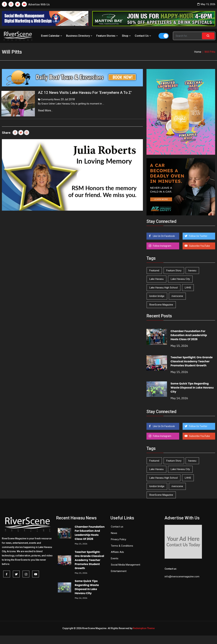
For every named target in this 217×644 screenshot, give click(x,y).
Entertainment (119, 571)
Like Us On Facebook (164, 236)
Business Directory (80, 36)
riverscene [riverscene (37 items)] (177, 296)
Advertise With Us (39, 4)
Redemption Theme (144, 628)
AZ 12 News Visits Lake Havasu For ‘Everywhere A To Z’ (85, 93)
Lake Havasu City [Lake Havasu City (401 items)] (180, 279)
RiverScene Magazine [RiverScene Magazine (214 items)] (161, 305)
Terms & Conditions (122, 546)
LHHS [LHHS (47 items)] (188, 288)
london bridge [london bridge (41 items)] (157, 296)
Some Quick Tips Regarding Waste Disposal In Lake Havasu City (192, 388)
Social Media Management (126, 565)
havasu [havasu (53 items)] (192, 271)
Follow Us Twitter (198, 236)
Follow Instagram (162, 246)
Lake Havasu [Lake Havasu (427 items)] (156, 279)
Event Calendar (52, 36)
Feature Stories (107, 36)
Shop (127, 36)
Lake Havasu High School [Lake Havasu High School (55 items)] (164, 288)
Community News (51, 99)
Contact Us (143, 36)
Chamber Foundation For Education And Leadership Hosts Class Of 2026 (189, 335)
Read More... (46, 110)
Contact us (117, 527)
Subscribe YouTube (199, 246)
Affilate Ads (117, 552)
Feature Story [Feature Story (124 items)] (174, 271)
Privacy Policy (119, 539)
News (114, 533)
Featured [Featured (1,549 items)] (154, 271)
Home (198, 52)
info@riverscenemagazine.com (182, 577)
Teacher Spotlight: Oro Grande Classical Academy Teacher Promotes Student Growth (192, 361)
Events (115, 558)
